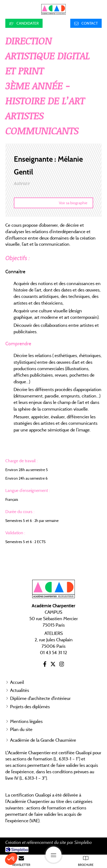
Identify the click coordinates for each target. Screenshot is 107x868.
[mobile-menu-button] (53, 855)
